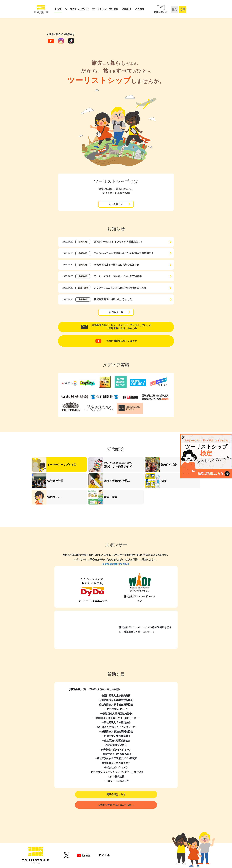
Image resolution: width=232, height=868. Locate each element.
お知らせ (83, 242)
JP (183, 9)
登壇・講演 (83, 288)
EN (175, 9)
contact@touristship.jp (116, 564)
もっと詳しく (116, 204)
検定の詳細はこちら (211, 474)
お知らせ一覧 (116, 312)
